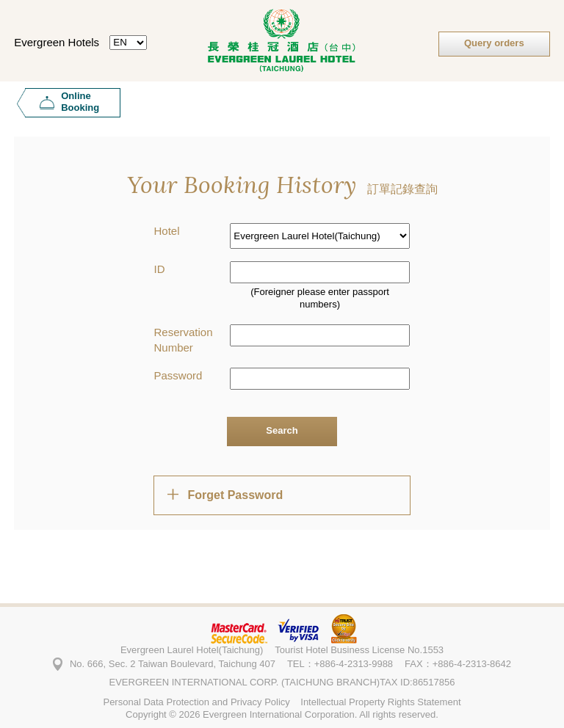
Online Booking (80, 102)
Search (282, 430)
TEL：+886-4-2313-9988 (340, 664)
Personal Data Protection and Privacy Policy (196, 702)
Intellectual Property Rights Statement (380, 702)
